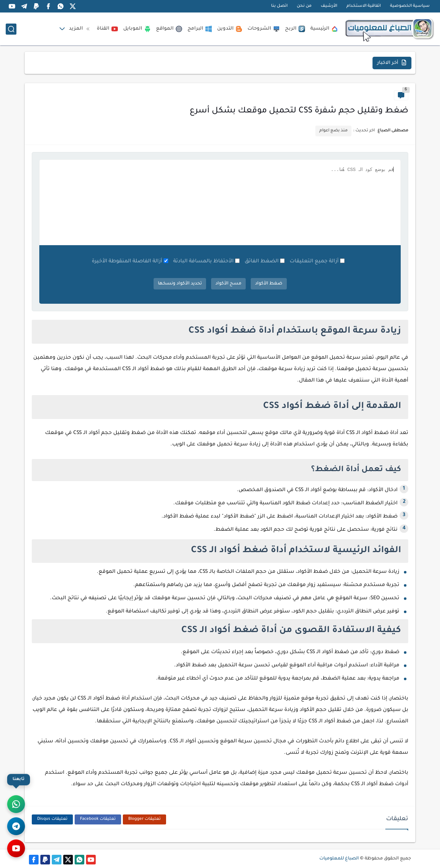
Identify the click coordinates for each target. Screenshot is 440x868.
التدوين (230, 29)
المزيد (80, 29)
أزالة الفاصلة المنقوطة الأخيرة (127, 262)
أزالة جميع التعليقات (314, 262)
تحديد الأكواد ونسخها (180, 284)
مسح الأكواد (228, 284)
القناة (107, 29)
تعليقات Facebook (98, 819)
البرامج (200, 29)
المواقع (169, 29)
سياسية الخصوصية (410, 6)
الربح (295, 29)
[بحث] (11, 29)
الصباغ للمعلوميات (339, 859)
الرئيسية (324, 29)
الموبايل (137, 29)
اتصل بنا (279, 6)
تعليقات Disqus (52, 819)
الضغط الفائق (262, 262)
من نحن (304, 6)
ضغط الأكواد (269, 284)
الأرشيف (329, 6)
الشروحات (264, 29)
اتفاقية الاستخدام (364, 6)
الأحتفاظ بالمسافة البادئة (203, 262)
